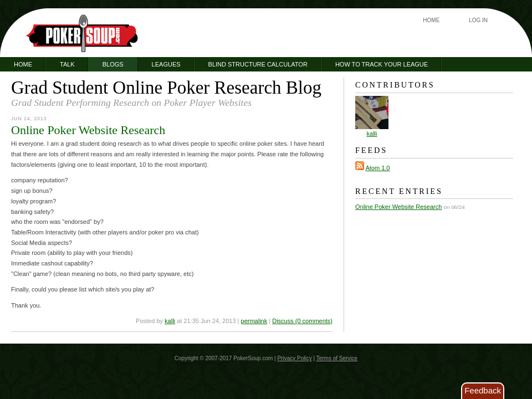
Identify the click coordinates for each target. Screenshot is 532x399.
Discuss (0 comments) (302, 321)
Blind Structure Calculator (258, 64)
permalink (254, 321)
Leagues (166, 64)
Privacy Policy (294, 358)
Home (431, 20)
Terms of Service (337, 358)
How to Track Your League (382, 64)
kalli (170, 321)
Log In (478, 20)
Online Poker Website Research (88, 130)
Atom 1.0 (377, 168)
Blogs (113, 64)
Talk (67, 64)
